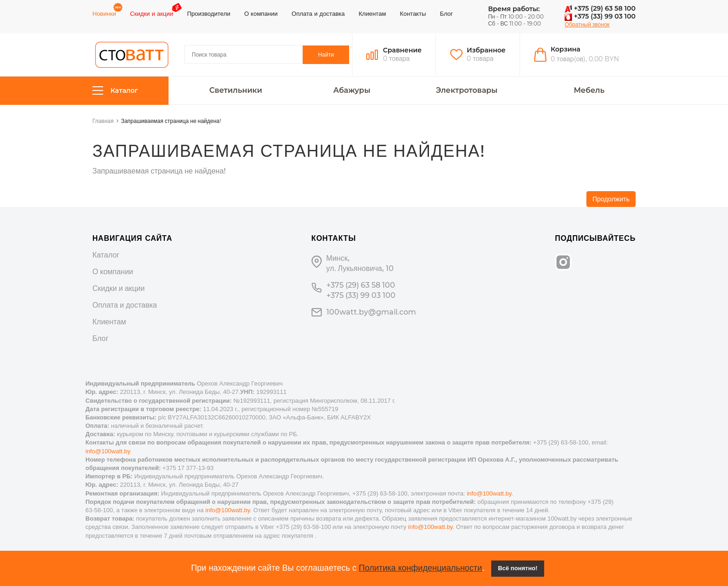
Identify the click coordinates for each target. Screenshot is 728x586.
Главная (103, 121)
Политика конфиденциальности (421, 568)
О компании (261, 13)
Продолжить (611, 199)
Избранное (486, 50)
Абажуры (352, 90)
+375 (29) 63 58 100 (600, 8)
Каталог (115, 91)
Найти (326, 55)
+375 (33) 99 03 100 (600, 16)
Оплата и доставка (318, 13)
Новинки (104, 13)
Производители (209, 13)
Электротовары (467, 90)
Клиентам (373, 13)
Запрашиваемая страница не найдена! (171, 121)
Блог (447, 13)
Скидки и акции (152, 13)
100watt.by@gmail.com (371, 312)
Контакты (413, 13)
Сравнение (403, 50)
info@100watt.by (108, 451)
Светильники (236, 90)
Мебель (589, 90)
